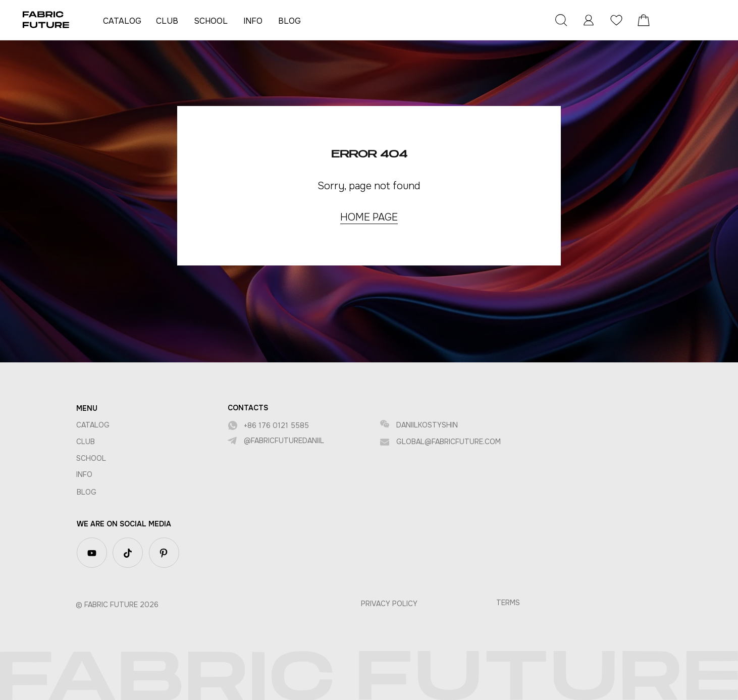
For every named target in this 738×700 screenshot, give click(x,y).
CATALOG (122, 21)
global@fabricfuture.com (449, 442)
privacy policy (389, 604)
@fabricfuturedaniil (284, 441)
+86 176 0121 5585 (276, 425)
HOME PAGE (369, 217)
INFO (253, 21)
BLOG (289, 21)
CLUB (167, 21)
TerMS (508, 603)
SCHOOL (211, 21)
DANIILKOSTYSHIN (427, 425)
